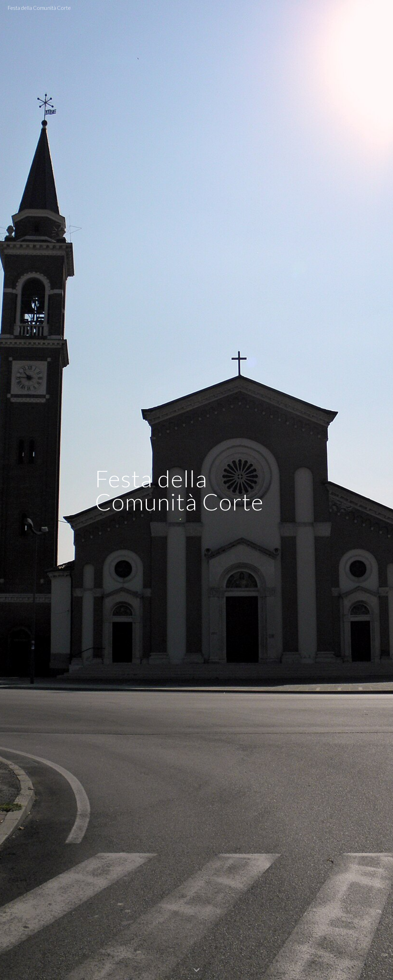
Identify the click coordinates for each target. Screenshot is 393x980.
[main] (196, 490)
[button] (196, 970)
